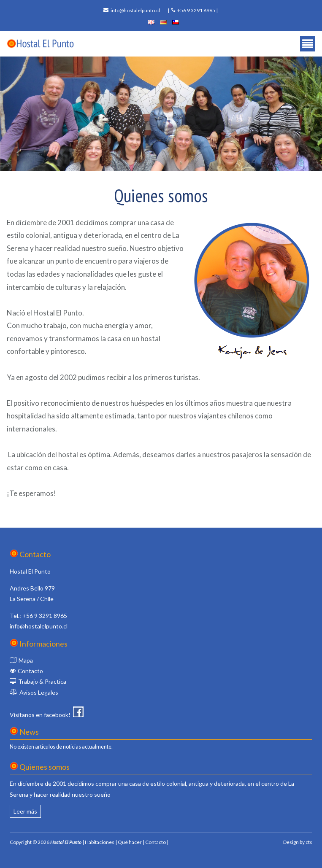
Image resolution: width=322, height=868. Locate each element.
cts (309, 842)
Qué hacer (130, 842)
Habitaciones (100, 842)
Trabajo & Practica (42, 681)
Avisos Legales (39, 692)
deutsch (163, 22)
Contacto (30, 671)
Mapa (26, 660)
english (151, 22)
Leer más (25, 811)
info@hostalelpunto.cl (135, 10)
